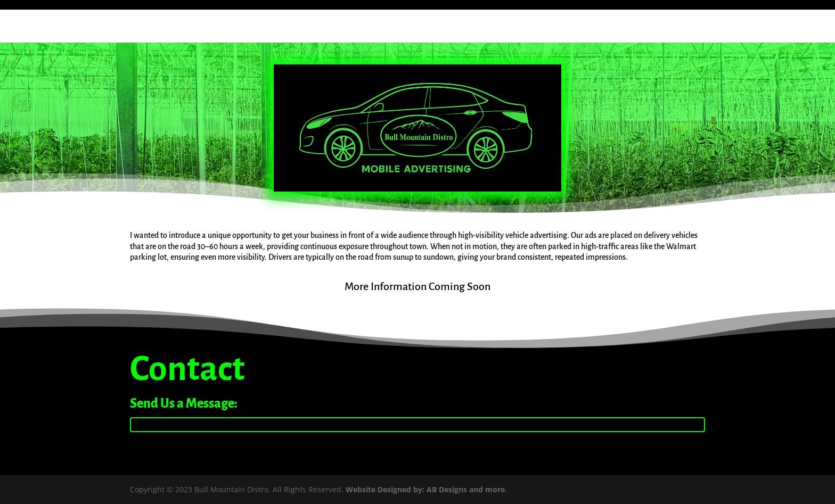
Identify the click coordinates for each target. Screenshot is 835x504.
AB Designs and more (466, 489)
